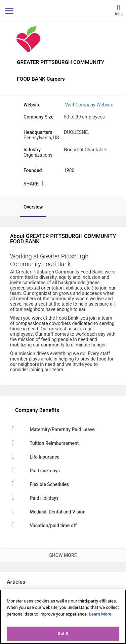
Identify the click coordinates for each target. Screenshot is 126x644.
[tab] (30, 207)
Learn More (100, 614)
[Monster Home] (63, 11)
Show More (63, 555)
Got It (63, 633)
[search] (118, 10)
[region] (63, 617)
